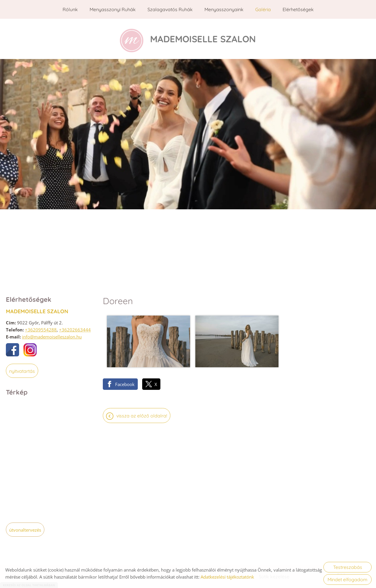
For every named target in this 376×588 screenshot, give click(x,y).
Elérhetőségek (298, 9)
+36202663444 (75, 328)
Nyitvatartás (22, 369)
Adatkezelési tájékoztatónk (227, 577)
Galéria (263, 9)
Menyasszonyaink (224, 9)
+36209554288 (41, 328)
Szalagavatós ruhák (170, 9)
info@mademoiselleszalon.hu (52, 335)
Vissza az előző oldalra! (142, 399)
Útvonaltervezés (25, 528)
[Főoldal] (130, 38)
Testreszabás (348, 567)
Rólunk (70, 9)
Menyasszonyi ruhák (113, 9)
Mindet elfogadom (348, 579)
